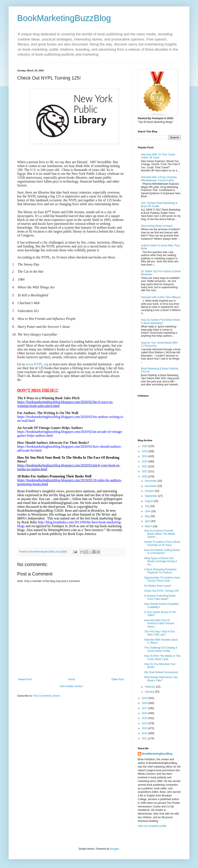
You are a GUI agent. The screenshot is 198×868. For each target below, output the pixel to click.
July (148, 506)
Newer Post (25, 679)
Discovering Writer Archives (157, 226)
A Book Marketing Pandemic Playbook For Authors (160, 571)
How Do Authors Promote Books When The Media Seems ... (160, 534)
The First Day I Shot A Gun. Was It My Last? (160, 633)
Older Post (118, 679)
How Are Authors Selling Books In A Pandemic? (162, 552)
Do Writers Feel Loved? (158, 586)
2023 (145, 461)
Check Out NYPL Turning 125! (162, 591)
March (149, 526)
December (151, 481)
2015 (145, 718)
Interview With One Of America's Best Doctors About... (159, 623)
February (150, 687)
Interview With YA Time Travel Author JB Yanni (158, 156)
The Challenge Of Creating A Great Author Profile (161, 649)
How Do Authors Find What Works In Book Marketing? (161, 321)
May (148, 516)
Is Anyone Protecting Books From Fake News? (160, 597)
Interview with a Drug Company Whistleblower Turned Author (159, 179)
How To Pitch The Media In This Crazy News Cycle (162, 657)
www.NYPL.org (37, 364)
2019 (145, 698)
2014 (145, 723)
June (148, 511)
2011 (145, 738)
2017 (145, 708)
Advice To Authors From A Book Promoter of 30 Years (162, 543)
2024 (145, 456)
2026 (145, 446)
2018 (145, 703)
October (150, 491)
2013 (145, 728)
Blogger (114, 849)
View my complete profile (152, 826)
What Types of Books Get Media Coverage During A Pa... (161, 561)
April (148, 521)
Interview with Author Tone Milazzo (161, 297)
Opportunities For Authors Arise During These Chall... (162, 579)
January (150, 692)
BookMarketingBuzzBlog (64, 18)
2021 (145, 471)
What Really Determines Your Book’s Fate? (161, 679)
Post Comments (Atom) (46, 696)
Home (72, 679)
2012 (145, 733)
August (149, 501)
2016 (145, 713)
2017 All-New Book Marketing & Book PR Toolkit (159, 205)
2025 (145, 451)
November (151, 486)
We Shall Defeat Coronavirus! (161, 672)
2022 (145, 466)
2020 (145, 477)
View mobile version (71, 686)
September (152, 496)
